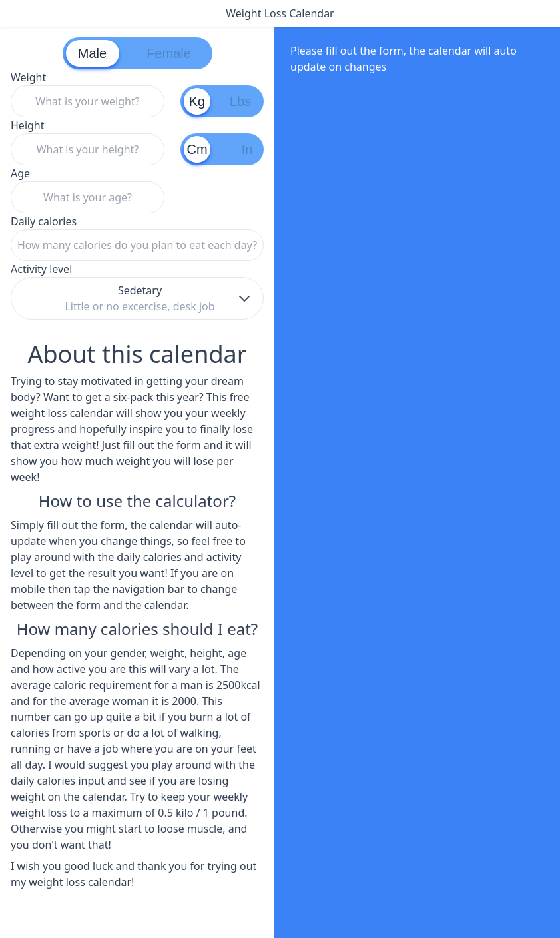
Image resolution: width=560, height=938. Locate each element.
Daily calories (137, 237)
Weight (88, 94)
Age (88, 190)
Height (88, 142)
